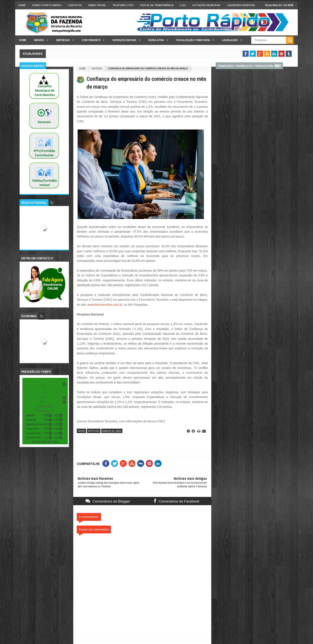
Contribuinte (91, 40)
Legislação (230, 40)
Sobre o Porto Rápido (47, 5)
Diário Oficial (97, 5)
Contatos (75, 5)
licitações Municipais (206, 5)
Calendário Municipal (241, 5)
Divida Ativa (156, 40)
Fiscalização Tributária (193, 40)
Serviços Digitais (124, 40)
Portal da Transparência (157, 5)
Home (22, 5)
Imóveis (39, 40)
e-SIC (183, 5)
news (81, 431)
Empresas (63, 40)
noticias (97, 69)
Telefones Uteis (123, 5)
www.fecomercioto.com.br (105, 305)
